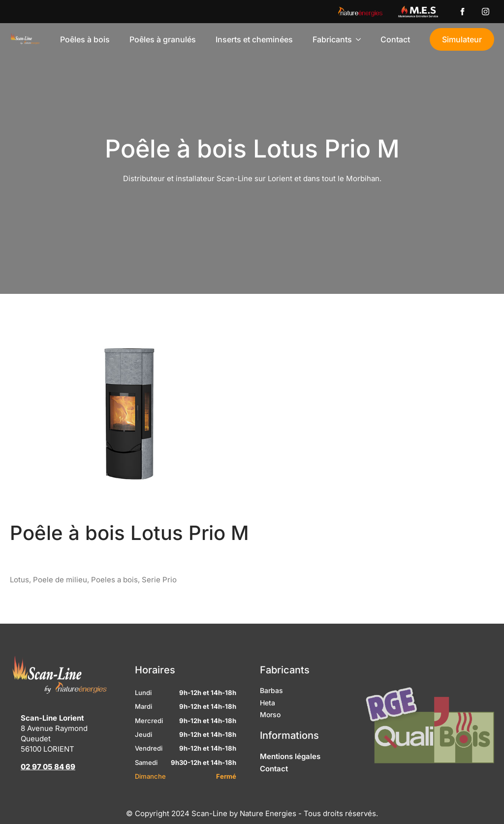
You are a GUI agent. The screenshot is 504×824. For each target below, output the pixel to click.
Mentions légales (290, 775)
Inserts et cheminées (254, 39)
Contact (395, 39)
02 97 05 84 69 (48, 785)
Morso (270, 733)
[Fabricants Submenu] (361, 39)
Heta (268, 721)
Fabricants (332, 39)
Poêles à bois (85, 39)
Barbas (271, 709)
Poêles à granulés (163, 39)
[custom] (462, 12)
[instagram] (486, 12)
